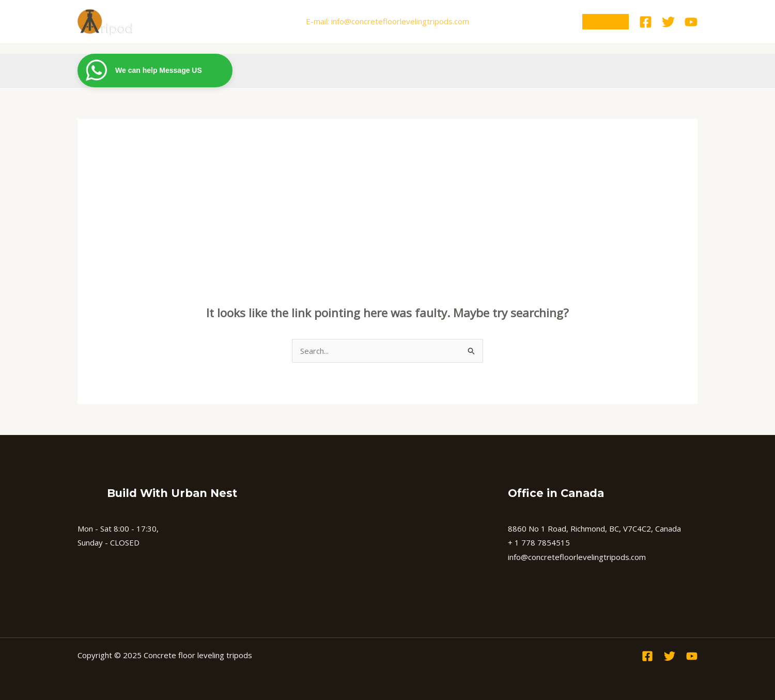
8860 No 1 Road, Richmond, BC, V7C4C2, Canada (594, 528)
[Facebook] (646, 22)
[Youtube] (691, 22)
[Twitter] (668, 22)
